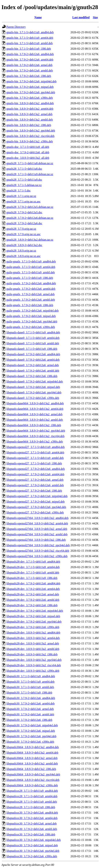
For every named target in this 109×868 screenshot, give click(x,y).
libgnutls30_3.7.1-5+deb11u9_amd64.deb (31, 676)
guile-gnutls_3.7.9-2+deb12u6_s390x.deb (31, 327)
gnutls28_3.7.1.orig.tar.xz (21, 196)
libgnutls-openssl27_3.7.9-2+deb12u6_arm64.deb (35, 474)
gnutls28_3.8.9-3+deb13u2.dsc (24, 245)
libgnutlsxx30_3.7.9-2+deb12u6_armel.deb (32, 824)
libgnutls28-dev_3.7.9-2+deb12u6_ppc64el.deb (34, 622)
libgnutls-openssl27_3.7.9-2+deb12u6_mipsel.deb (36, 502)
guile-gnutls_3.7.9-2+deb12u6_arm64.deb (31, 289)
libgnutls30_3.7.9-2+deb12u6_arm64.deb (30, 703)
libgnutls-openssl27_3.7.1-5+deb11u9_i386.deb (34, 463)
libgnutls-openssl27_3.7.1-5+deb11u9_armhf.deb (35, 458)
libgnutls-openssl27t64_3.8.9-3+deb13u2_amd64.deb (37, 518)
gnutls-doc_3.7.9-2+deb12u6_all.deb (28, 152)
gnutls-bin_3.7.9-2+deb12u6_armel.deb (29, 65)
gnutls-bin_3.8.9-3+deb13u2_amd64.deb (30, 103)
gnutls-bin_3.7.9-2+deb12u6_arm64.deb (30, 60)
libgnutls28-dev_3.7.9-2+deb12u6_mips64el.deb (35, 611)
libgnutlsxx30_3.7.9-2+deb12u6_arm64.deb (32, 818)
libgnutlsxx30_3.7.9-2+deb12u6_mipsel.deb (32, 845)
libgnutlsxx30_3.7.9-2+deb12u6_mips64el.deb (34, 840)
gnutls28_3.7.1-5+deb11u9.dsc (24, 180)
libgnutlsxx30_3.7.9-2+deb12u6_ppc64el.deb (33, 851)
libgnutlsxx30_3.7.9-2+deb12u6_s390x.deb (32, 856)
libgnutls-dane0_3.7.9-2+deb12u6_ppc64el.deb (34, 392)
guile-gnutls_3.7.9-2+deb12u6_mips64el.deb (33, 311)
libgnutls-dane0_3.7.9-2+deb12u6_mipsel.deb (33, 387)
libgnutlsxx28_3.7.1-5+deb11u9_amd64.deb (32, 791)
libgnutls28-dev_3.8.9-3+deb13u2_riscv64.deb (34, 665)
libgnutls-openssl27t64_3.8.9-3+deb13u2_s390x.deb (37, 556)
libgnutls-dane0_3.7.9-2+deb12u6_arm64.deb (33, 360)
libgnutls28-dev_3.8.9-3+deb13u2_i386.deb (32, 654)
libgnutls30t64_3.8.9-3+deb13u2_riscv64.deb (33, 780)
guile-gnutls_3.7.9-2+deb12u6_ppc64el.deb (32, 321)
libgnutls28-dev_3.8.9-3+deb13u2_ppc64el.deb (34, 660)
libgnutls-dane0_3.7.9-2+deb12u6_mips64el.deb (35, 382)
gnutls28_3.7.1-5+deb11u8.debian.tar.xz (30, 163)
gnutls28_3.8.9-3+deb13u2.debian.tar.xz (30, 240)
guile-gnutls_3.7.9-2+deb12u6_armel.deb (30, 294)
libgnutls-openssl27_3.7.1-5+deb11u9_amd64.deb (36, 447)
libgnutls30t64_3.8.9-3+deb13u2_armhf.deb (32, 764)
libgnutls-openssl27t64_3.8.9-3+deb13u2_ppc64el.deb (38, 545)
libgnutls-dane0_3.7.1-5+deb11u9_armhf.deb (33, 343)
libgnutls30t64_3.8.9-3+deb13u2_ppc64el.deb (33, 774)
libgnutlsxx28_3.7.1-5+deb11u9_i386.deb (31, 807)
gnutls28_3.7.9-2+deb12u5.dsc (24, 212)
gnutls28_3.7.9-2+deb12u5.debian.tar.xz (30, 207)
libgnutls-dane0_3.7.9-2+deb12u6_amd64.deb (33, 354)
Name (38, 17)
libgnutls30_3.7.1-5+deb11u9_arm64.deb (30, 682)
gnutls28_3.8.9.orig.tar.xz (21, 251)
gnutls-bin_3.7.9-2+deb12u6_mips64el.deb (31, 81)
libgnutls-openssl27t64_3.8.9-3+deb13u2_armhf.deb (37, 534)
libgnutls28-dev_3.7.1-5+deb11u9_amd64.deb (33, 562)
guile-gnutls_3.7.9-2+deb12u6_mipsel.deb (31, 316)
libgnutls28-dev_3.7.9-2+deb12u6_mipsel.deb (33, 616)
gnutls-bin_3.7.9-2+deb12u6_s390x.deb (30, 98)
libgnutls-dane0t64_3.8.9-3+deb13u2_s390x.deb (35, 442)
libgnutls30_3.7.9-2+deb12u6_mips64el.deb (32, 725)
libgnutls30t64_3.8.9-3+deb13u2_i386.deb (31, 769)
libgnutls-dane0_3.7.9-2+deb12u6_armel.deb (33, 365)
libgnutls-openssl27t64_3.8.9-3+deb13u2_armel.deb (37, 529)
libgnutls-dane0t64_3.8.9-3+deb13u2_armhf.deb (35, 420)
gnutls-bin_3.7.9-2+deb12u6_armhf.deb (30, 70)
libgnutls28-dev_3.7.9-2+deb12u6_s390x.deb (33, 627)
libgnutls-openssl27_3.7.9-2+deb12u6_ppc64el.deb (36, 507)
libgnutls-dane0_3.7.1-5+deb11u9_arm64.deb (33, 338)
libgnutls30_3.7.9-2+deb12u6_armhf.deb (30, 714)
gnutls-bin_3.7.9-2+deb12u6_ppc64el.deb (31, 92)
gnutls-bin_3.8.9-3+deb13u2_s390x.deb (30, 141)
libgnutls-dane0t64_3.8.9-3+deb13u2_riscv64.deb (35, 436)
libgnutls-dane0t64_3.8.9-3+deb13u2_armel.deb (34, 414)
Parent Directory (16, 27)
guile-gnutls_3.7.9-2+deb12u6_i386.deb (30, 305)
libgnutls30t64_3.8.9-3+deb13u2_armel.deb (32, 758)
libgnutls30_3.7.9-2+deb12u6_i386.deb (29, 720)
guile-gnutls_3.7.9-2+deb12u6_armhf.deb (31, 300)
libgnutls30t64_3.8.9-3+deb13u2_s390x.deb (32, 785)
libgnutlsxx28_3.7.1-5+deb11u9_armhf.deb (32, 802)
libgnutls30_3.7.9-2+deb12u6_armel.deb (30, 709)
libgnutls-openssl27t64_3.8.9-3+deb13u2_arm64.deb (37, 523)
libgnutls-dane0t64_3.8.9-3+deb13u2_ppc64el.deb (36, 431)
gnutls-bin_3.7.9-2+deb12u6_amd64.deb (30, 54)
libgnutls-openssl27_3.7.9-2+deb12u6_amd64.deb (36, 469)
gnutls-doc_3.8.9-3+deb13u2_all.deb (28, 158)
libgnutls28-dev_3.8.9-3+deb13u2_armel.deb (33, 643)
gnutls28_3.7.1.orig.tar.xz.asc (23, 201)
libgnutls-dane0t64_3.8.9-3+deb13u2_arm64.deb (35, 409)
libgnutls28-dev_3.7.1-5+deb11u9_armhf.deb (33, 573)
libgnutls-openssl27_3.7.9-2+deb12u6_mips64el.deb (37, 496)
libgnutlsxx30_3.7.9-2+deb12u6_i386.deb (31, 834)
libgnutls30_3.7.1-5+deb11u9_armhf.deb (30, 687)
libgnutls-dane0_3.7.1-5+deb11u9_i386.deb (32, 349)
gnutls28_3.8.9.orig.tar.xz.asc (23, 256)
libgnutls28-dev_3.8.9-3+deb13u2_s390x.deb (33, 671)
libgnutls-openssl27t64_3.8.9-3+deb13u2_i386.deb (36, 540)
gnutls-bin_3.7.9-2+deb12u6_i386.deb (29, 76)
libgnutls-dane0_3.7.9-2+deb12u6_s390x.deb (33, 398)
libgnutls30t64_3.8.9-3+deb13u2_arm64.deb (32, 753)
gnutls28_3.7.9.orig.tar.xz (21, 229)
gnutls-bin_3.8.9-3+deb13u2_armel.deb (29, 114)
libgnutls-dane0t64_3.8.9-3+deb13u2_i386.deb (34, 425)
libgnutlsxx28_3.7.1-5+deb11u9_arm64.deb (32, 796)
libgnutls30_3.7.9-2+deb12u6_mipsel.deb (31, 731)
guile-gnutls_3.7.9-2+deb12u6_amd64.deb (31, 283)
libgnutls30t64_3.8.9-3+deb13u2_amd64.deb (33, 747)
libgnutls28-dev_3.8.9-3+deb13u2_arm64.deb (33, 638)
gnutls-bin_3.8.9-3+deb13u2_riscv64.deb (30, 136)
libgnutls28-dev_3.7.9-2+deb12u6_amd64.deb (33, 583)
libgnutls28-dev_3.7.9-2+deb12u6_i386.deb (32, 605)
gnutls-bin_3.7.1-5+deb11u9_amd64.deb (30, 32)
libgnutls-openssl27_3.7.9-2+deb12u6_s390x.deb (35, 512)
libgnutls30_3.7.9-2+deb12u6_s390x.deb (30, 742)
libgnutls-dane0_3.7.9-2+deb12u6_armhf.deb (33, 371)
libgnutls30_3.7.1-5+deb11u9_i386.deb (29, 693)
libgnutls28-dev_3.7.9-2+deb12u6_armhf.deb (33, 600)
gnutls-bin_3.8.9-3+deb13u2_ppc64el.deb (31, 131)
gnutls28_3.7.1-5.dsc (19, 191)
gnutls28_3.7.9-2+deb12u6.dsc (24, 223)
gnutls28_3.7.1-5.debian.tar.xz (24, 185)
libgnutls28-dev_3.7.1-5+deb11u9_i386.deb (32, 578)
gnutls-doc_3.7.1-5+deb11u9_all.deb (28, 147)
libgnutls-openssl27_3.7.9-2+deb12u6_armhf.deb (35, 485)
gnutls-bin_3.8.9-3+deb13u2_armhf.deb (30, 120)
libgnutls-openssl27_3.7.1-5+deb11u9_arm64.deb (35, 452)
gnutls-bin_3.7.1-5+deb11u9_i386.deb (29, 49)
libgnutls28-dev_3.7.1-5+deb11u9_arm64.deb (33, 567)
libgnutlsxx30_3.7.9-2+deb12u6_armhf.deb (32, 829)
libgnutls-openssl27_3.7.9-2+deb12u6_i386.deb (34, 491)
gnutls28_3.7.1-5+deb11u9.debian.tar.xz (30, 174)
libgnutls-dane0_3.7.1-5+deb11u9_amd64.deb (33, 332)
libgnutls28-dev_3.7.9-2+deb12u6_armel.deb (33, 594)
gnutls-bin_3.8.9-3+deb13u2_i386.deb (29, 125)
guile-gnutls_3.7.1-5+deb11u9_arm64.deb (31, 267)
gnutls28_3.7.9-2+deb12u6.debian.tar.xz (30, 218)
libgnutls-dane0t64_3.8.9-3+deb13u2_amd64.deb (35, 403)
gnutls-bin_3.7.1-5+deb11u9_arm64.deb (30, 38)
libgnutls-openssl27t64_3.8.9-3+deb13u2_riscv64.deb (38, 551)
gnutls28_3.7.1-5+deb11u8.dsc (24, 169)
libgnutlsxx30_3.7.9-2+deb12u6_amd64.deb (32, 813)
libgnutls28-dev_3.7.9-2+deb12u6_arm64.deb (33, 589)
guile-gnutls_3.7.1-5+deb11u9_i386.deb (30, 278)
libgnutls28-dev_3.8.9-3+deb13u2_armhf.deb (33, 649)
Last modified (81, 17)
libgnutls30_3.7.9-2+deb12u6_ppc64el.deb (31, 736)
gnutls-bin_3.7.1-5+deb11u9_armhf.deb (30, 43)
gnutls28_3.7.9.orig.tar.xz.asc (23, 234)
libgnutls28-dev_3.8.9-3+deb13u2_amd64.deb (33, 633)
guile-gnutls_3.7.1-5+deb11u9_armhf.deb (31, 272)
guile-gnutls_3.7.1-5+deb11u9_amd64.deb (31, 261)
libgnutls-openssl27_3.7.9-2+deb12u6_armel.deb (35, 480)
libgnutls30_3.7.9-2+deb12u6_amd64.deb (31, 698)
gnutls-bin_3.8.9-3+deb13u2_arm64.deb (30, 109)
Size (95, 17)
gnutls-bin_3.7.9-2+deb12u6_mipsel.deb (30, 87)
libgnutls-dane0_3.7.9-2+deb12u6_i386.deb (32, 376)
